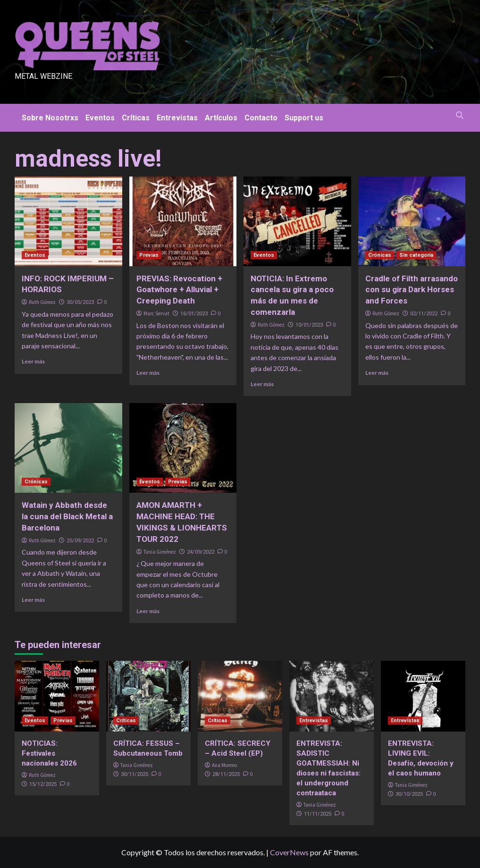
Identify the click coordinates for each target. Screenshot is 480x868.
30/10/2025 (409, 794)
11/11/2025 (318, 814)
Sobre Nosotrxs (50, 118)
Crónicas (380, 255)
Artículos (221, 118)
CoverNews (289, 852)
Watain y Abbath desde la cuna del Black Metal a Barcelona (67, 516)
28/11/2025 (226, 774)
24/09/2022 (201, 552)
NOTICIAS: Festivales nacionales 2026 (49, 753)
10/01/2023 (309, 325)
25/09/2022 (80, 541)
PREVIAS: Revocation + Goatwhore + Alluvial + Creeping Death (179, 290)
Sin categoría (416, 255)
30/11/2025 (135, 774)
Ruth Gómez (42, 302)
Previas (149, 255)
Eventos (100, 118)
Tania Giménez (160, 552)
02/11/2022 (424, 314)
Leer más (33, 361)
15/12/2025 (43, 784)
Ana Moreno (224, 765)
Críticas (136, 118)
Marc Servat (156, 313)
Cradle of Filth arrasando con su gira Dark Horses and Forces (412, 290)
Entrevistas (177, 118)
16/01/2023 (194, 314)
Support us (304, 118)
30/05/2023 (80, 302)
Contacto (261, 118)
